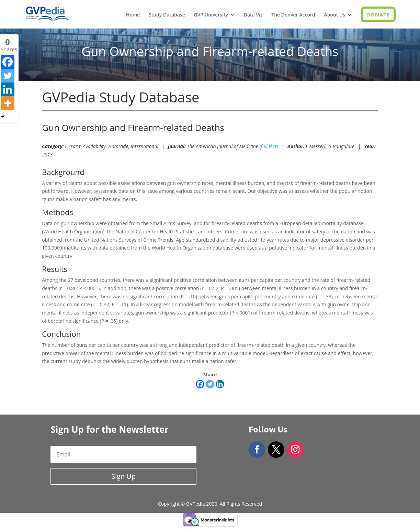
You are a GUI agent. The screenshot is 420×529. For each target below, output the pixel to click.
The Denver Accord (293, 15)
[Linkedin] (220, 384)
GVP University (211, 15)
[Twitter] (210, 384)
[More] (8, 103)
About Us (334, 15)
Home (133, 15)
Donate (378, 14)
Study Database (167, 15)
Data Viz (253, 15)
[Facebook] (200, 384)
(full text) (269, 146)
